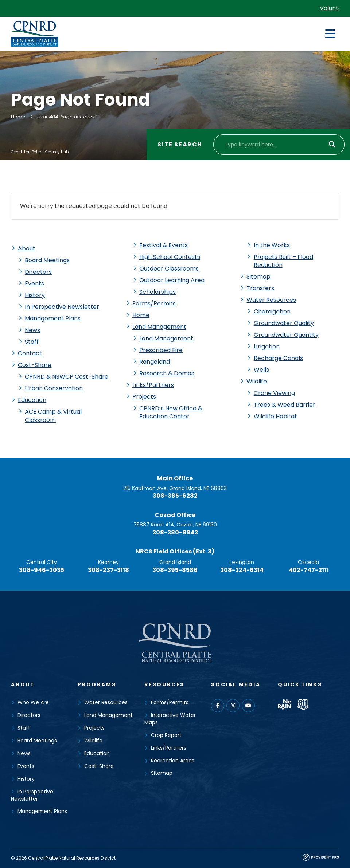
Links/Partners (153, 385)
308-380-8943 (175, 532)
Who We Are (33, 702)
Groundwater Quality (284, 323)
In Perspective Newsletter (62, 307)
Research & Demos (167, 373)
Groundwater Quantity (286, 335)
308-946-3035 (42, 570)
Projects (144, 397)
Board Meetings (47, 260)
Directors (38, 272)
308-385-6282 (175, 496)
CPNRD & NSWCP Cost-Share (67, 377)
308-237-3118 (108, 570)
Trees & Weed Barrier (285, 405)
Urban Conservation (54, 388)
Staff (32, 342)
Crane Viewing (274, 393)
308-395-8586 (175, 570)
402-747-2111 (309, 570)
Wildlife (257, 381)
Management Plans (53, 318)
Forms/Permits (154, 303)
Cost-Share (35, 365)
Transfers (260, 288)
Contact (30, 353)
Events (34, 283)
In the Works (272, 245)
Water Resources (271, 300)
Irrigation (267, 346)
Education (32, 400)
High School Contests (170, 257)
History (35, 295)
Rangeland (155, 362)
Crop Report (166, 735)
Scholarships (157, 292)
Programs (97, 684)
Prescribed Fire (161, 350)
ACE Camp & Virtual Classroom (53, 416)
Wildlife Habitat (275, 416)
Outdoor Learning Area (172, 280)
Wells (261, 370)
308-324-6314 (242, 570)
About (27, 248)
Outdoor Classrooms (169, 269)
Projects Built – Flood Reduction (283, 261)
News (32, 330)
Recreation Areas (173, 761)
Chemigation (272, 311)
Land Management (159, 327)
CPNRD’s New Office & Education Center (171, 412)
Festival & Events (164, 245)
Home (18, 117)
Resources (164, 684)
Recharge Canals (278, 358)
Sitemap (258, 277)
